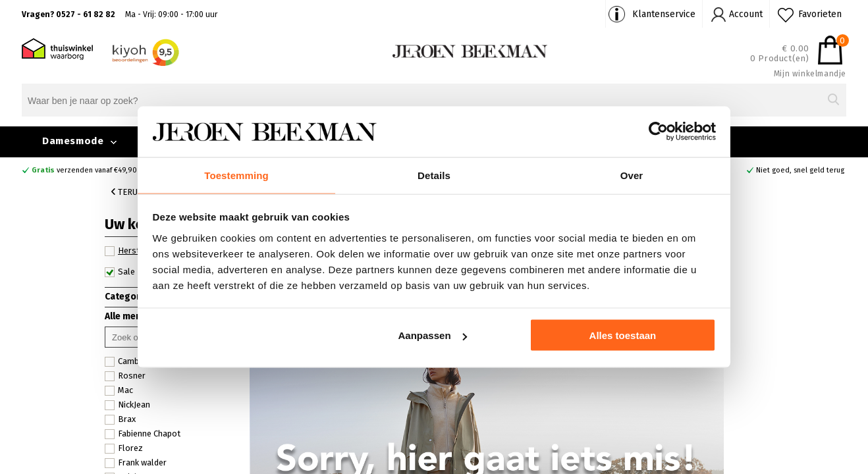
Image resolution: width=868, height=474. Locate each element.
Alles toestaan (623, 336)
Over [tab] (632, 174)
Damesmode (73, 141)
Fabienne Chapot (143, 434)
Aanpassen (433, 336)
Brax (120, 419)
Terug (127, 192)
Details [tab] (434, 174)
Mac (119, 390)
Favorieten (820, 14)
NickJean (127, 405)
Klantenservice (664, 14)
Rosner (125, 376)
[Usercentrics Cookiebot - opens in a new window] (658, 131)
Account (746, 14)
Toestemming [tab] (236, 174)
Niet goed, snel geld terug (800, 170)
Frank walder (136, 463)
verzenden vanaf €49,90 (84, 170)
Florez (124, 448)
